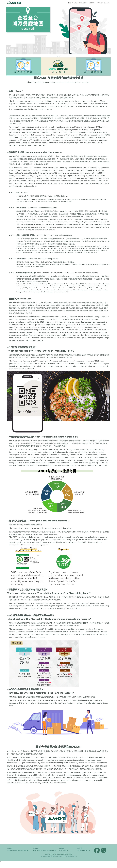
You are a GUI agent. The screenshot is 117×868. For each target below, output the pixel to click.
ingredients (14, 366)
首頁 (69, 3)
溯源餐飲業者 (83, 3)
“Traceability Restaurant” (33, 351)
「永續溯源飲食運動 (72, 239)
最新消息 (75, 3)
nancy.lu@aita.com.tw (83, 850)
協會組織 (107, 3)
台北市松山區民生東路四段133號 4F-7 (18, 850)
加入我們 (100, 3)
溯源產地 (92, 3)
